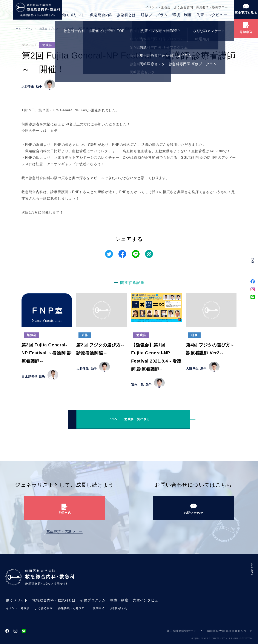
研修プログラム (154, 15)
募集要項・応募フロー (211, 7)
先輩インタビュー (212, 15)
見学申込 (99, 608)
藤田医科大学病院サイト (183, 631)
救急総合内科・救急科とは (113, 15)
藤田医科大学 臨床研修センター (228, 631)
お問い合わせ (120, 608)
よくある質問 (182, 7)
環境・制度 (182, 15)
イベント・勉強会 (155, 7)
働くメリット (74, 15)
